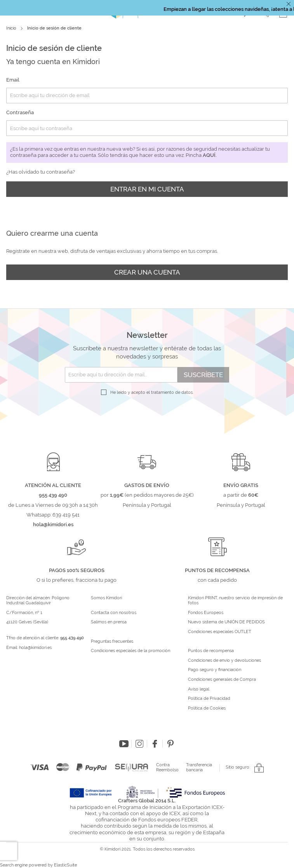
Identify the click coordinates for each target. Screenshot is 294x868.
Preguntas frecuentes (112, 642)
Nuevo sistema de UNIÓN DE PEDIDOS (226, 622)
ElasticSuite (65, 865)
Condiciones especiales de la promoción (131, 651)
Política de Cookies (207, 708)
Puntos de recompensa (211, 651)
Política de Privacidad (209, 699)
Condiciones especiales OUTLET (220, 632)
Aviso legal (199, 689)
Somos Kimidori (106, 598)
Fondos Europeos (206, 613)
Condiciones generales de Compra (222, 680)
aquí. (210, 155)
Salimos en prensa (109, 622)
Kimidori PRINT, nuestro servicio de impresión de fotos (235, 601)
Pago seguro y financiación (215, 670)
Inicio (12, 28)
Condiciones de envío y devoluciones (224, 661)
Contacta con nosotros (114, 613)
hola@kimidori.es (35, 648)
